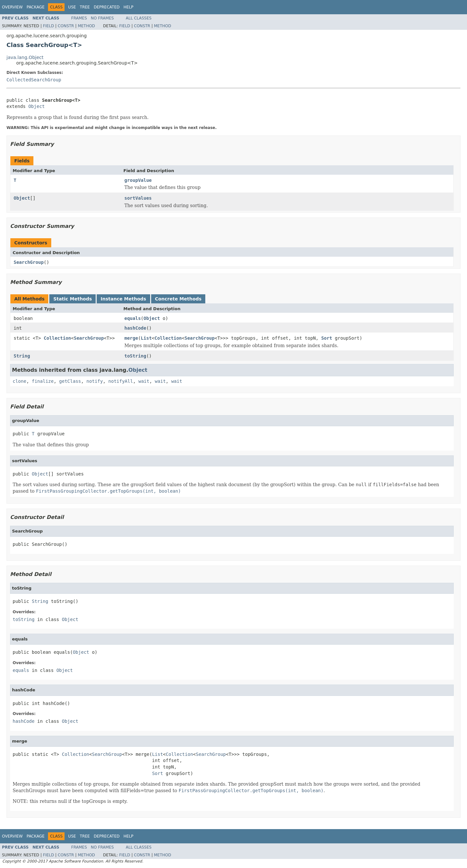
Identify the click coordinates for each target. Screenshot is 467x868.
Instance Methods (123, 299)
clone (19, 381)
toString (135, 356)
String (22, 356)
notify (95, 381)
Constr (66, 26)
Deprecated (107, 7)
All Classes (139, 18)
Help (129, 7)
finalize (43, 381)
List (146, 338)
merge (131, 338)
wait (144, 381)
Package (36, 7)
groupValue (138, 180)
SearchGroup (29, 262)
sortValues (138, 198)
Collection (57, 338)
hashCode (135, 328)
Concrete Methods (178, 299)
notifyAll (121, 381)
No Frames (102, 18)
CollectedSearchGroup (34, 80)
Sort (327, 338)
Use (72, 7)
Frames (79, 18)
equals (133, 318)
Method (86, 26)
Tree (85, 7)
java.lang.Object (25, 57)
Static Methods (72, 299)
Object (36, 106)
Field (48, 26)
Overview (12, 7)
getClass (70, 381)
